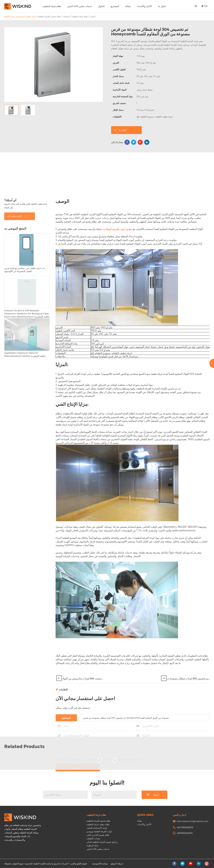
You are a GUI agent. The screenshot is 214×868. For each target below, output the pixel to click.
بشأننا (128, 6)
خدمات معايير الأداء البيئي (80, 6)
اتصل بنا (162, 6)
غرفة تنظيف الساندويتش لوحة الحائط (20, 16)
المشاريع (115, 6)
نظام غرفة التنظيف (52, 6)
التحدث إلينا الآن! (17, 546)
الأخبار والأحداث (144, 6)
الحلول (101, 6)
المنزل (93, 16)
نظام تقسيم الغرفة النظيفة (49, 16)
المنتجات (66, 16)
